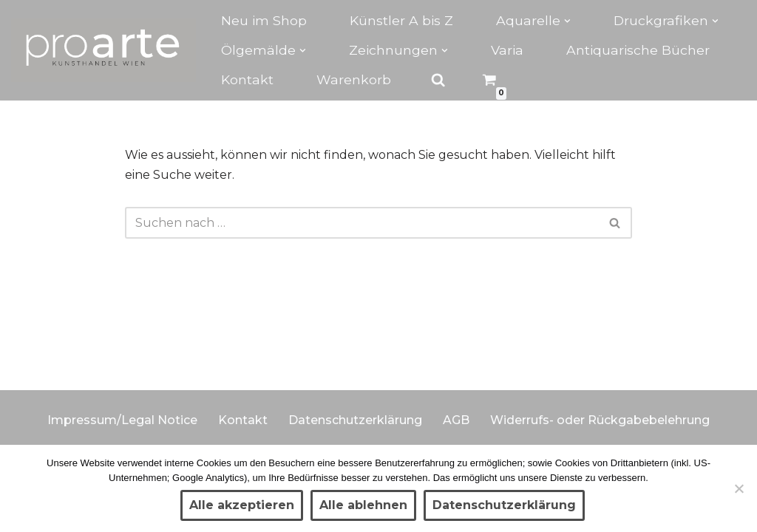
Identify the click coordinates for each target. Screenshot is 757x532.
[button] (567, 21)
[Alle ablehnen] (739, 488)
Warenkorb (354, 79)
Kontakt (247, 79)
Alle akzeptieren (242, 505)
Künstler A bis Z (401, 20)
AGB (456, 420)
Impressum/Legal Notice (122, 420)
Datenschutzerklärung (355, 420)
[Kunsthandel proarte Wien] (103, 50)
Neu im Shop (264, 20)
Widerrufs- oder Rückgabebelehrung (600, 420)
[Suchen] (362, 223)
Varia (507, 50)
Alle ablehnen (363, 505)
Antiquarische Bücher (638, 50)
